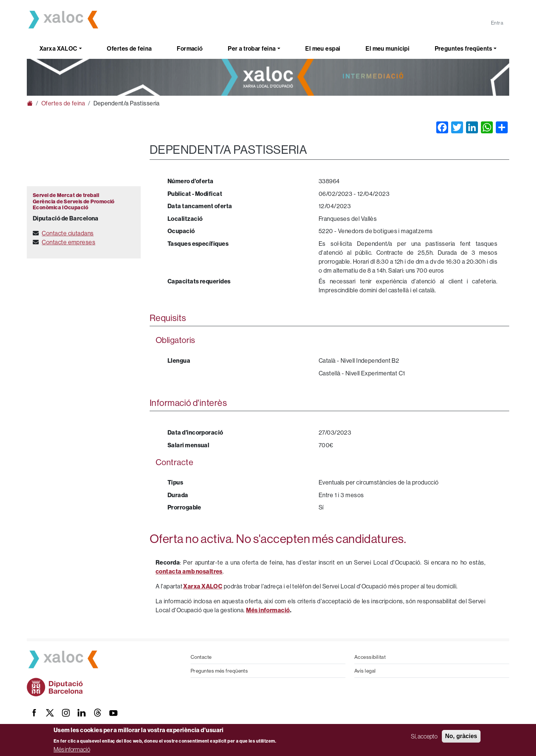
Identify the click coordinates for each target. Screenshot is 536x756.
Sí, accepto (424, 736)
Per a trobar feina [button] (252, 48)
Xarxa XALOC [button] (58, 48)
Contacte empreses (68, 242)
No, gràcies (461, 736)
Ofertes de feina (129, 48)
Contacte (201, 657)
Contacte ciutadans (68, 233)
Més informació (72, 749)
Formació (190, 48)
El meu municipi (387, 48)
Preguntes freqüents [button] (464, 48)
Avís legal (365, 671)
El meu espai (323, 48)
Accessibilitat (370, 657)
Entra (497, 23)
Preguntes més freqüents (219, 671)
